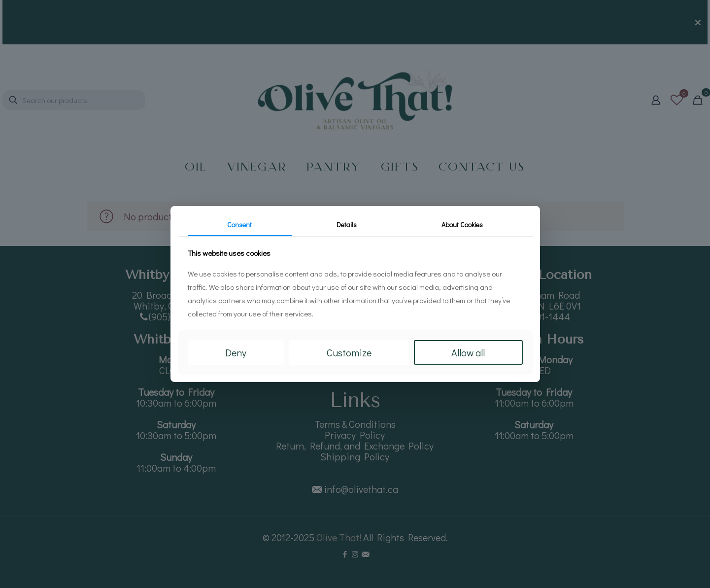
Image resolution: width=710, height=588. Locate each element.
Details (347, 225)
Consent (239, 225)
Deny (236, 352)
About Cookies (462, 225)
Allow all (468, 352)
